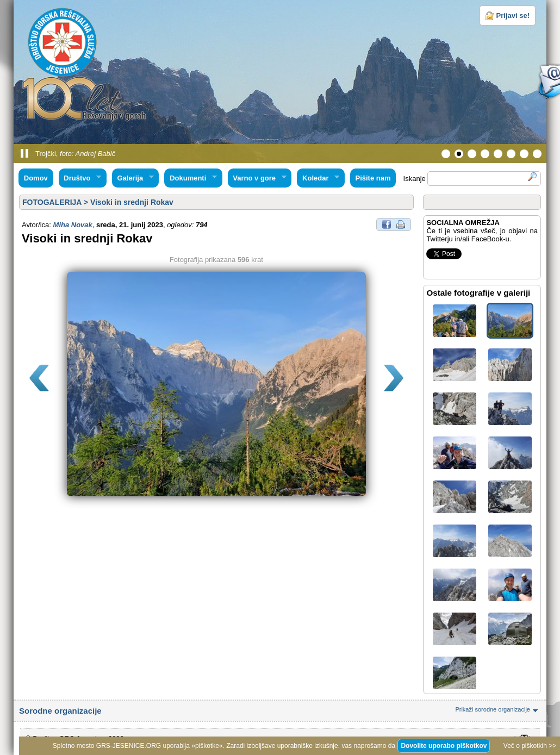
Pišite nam (373, 178)
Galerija (133, 178)
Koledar (318, 178)
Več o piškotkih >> (530, 746)
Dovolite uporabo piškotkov (444, 746)
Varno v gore (257, 178)
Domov (36, 178)
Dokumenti (190, 178)
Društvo (80, 178)
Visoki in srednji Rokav (132, 202)
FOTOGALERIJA (52, 202)
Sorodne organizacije (280, 711)
